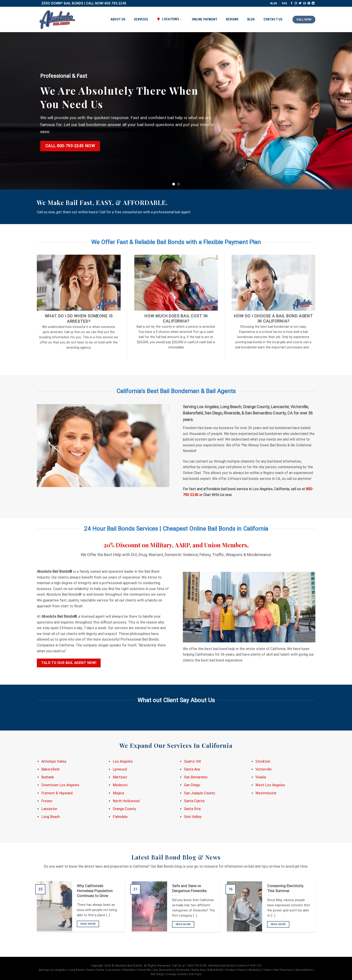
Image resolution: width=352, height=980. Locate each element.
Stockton (263, 761)
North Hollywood (126, 801)
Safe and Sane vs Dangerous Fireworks (189, 888)
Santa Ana (192, 769)
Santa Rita (192, 809)
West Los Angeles (270, 785)
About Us (118, 19)
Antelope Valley (54, 761)
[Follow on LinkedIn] (313, 3)
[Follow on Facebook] (292, 3)
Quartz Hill (192, 761)
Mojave (118, 793)
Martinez (120, 777)
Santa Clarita (194, 801)
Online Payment (205, 19)
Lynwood (120, 769)
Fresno (47, 801)
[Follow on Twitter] (300, 3)
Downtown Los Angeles (60, 785)
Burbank (48, 777)
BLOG (274, 3)
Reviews (232, 19)
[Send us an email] (305, 3)
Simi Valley (193, 817)
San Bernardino (196, 777)
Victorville (263, 769)
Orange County (124, 809)
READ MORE (88, 924)
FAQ (284, 3)
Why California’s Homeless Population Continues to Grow (95, 891)
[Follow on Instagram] (296, 3)
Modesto (120, 785)
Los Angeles (123, 761)
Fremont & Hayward (57, 793)
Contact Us (273, 19)
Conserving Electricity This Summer (285, 888)
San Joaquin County (200, 793)
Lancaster (49, 809)
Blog (251, 19)
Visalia (261, 777)
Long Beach (51, 817)
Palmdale (120, 817)
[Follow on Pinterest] (309, 3)
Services (141, 19)
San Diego (192, 785)
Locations (169, 19)
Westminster (266, 793)
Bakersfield (50, 769)
